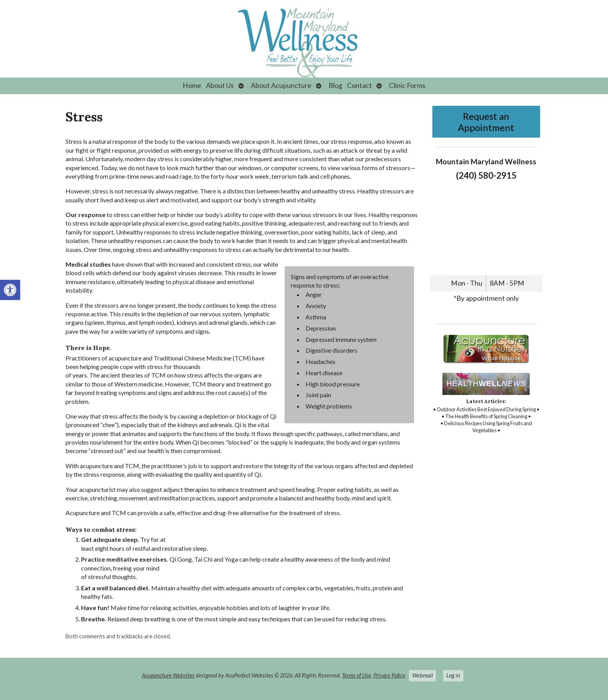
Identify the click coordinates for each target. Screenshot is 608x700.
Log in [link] (453, 675)
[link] (10, 290)
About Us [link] (220, 85)
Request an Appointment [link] (486, 122)
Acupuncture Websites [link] (168, 675)
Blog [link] (335, 85)
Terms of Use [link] (357, 675)
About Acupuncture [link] (281, 85)
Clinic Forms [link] (407, 85)
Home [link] (192, 85)
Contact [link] (359, 85)
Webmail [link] (422, 675)
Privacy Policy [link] (389, 675)
